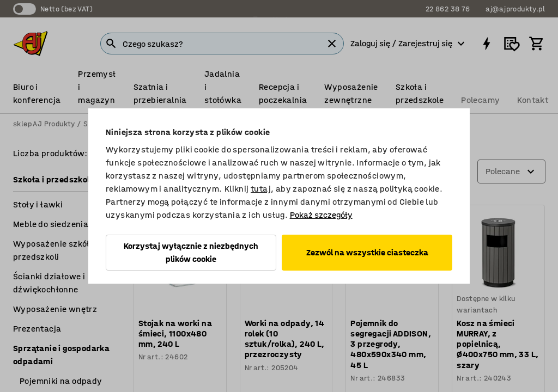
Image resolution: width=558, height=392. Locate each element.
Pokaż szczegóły (321, 215)
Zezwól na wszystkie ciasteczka (367, 252)
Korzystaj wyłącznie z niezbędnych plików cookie (191, 252)
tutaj (261, 189)
